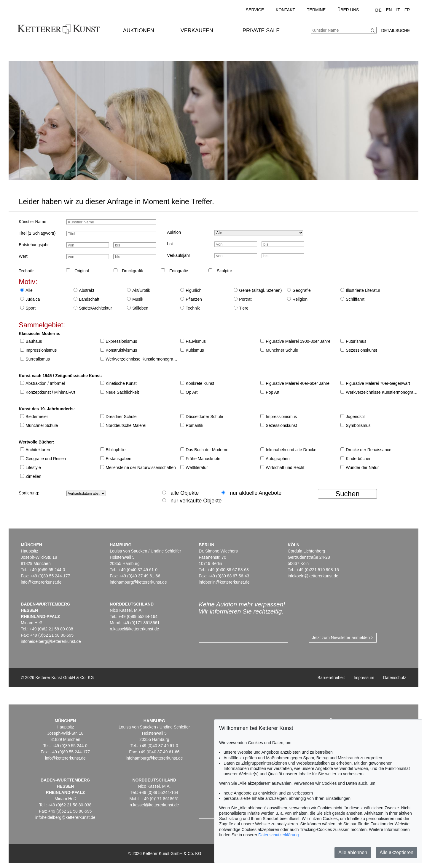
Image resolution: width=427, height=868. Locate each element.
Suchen (347, 494)
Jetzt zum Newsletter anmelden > (343, 638)
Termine (316, 10)
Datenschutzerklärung (278, 835)
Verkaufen (197, 31)
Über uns (348, 10)
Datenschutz (395, 678)
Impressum (364, 678)
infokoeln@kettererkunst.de (313, 576)
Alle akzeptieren (396, 852)
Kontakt (285, 10)
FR (407, 10)
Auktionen (139, 31)
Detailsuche (395, 31)
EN (389, 10)
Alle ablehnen (353, 852)
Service (255, 10)
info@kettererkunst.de (41, 582)
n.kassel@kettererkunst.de (134, 629)
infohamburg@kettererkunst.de (138, 582)
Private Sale (261, 31)
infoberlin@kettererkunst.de (224, 582)
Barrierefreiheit (331, 678)
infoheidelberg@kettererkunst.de (51, 641)
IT (398, 10)
